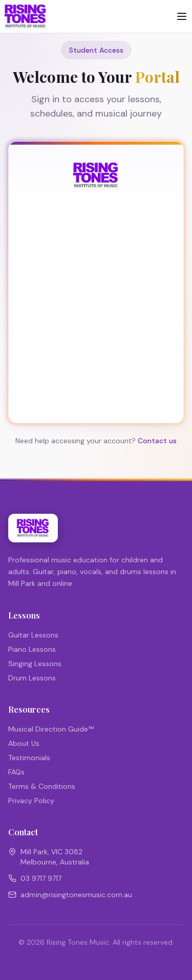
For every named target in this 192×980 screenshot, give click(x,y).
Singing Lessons (35, 664)
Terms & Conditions (42, 786)
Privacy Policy (31, 801)
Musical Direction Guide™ (51, 729)
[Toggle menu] (182, 16)
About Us (24, 743)
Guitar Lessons (33, 635)
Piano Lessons (32, 649)
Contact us (157, 441)
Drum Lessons (32, 678)
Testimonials (29, 758)
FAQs (16, 772)
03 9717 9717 (41, 878)
